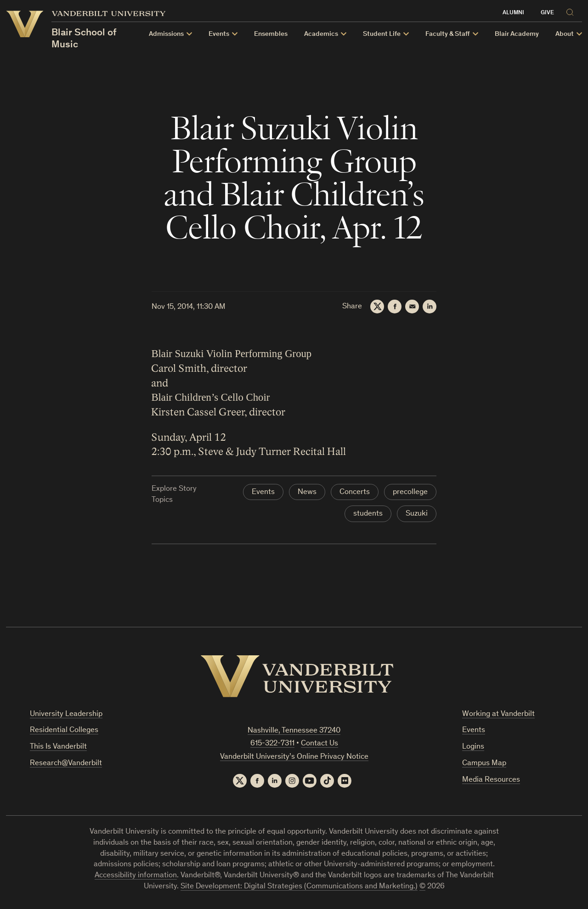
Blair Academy (517, 34)
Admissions (166, 34)
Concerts (355, 492)
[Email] (412, 307)
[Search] (572, 11)
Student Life (382, 34)
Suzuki (417, 514)
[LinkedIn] (430, 307)
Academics (321, 34)
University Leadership (66, 714)
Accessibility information (136, 876)
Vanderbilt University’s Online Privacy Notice (294, 757)
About (565, 34)
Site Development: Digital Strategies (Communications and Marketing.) (299, 887)
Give (547, 13)
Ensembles (271, 34)
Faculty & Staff (448, 34)
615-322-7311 (272, 744)
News (307, 492)
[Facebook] (395, 307)
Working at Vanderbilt (498, 714)
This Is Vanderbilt (58, 747)
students (368, 514)
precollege (410, 492)
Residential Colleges (64, 730)
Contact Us (319, 744)
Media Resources (491, 780)
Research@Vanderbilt (66, 764)
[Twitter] (377, 307)
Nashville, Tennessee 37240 (294, 731)
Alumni (513, 13)
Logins (473, 747)
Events (219, 34)
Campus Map (484, 764)
